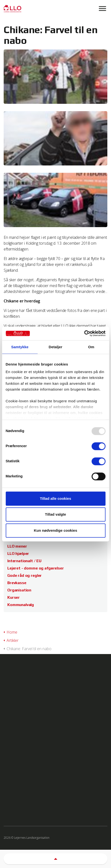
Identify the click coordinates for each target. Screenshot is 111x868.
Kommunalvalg (21, 605)
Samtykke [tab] (20, 347)
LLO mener (17, 546)
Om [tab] (91, 347)
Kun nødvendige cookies (56, 530)
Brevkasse (17, 583)
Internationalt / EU (24, 561)
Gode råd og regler (25, 575)
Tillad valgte (55, 514)
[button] (55, 859)
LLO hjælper (18, 554)
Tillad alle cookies (55, 498)
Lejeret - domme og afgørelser (36, 568)
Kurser (14, 597)
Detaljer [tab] (56, 347)
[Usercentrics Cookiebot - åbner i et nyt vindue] (84, 333)
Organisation (19, 590)
